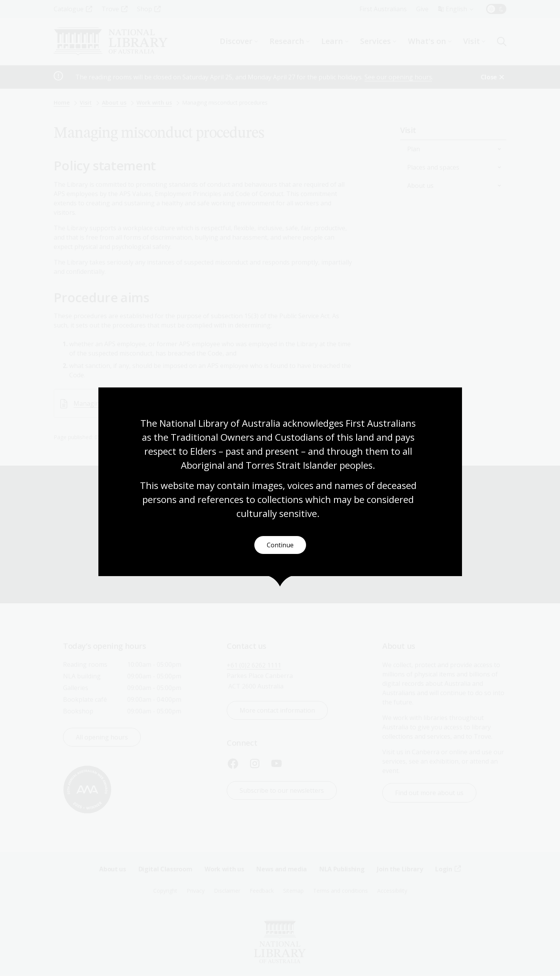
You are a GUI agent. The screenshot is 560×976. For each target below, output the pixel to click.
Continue (280, 545)
